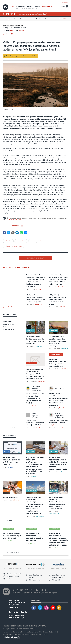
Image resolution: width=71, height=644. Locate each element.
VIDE (4, 327)
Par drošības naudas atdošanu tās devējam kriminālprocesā (12, 536)
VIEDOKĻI (37, 6)
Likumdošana (40, 516)
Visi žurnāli (56, 580)
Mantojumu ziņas (35, 580)
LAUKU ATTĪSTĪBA (9, 324)
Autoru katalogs (58, 578)
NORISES (29, 6)
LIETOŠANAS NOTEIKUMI (17, 603)
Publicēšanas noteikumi (14, 220)
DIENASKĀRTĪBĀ (47, 6)
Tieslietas (10, 467)
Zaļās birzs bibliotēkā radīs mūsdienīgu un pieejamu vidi (58, 423)
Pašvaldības (22, 30)
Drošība (38, 289)
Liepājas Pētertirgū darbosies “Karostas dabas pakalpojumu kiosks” (35, 423)
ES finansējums (42, 241)
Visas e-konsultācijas (13, 552)
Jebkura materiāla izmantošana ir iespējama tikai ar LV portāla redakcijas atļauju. (31, 632)
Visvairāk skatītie (13, 576)
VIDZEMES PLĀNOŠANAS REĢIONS (17, 268)
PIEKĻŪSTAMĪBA (14, 605)
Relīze (11, 30)
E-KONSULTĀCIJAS (28, 9)
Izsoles (32, 578)
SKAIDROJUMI (20, 6)
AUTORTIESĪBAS (14, 607)
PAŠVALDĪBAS (7, 322)
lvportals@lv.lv (20, 616)
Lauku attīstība (21, 241)
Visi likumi (11, 579)
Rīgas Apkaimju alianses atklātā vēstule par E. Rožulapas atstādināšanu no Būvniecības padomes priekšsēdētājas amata (35, 374)
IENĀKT (66, 2)
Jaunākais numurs (59, 575)
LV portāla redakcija (18, 612)
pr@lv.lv (23, 618)
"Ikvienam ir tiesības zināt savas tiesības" (25, 626)
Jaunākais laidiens (35, 575)
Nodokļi (32, 543)
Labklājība (16, 500)
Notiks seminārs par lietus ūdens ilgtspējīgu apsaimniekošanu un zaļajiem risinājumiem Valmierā (35, 398)
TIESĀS (18, 9)
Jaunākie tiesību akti (14, 574)
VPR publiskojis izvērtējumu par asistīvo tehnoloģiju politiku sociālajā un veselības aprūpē (58, 300)
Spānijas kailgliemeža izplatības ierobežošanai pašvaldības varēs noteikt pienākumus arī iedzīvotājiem (58, 341)
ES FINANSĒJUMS (8, 329)
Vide (32, 241)
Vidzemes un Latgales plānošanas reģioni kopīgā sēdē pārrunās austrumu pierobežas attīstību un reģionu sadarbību (58, 280)
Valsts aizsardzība (54, 513)
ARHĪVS (38, 9)
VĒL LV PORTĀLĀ (9, 436)
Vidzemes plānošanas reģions (13, 26)
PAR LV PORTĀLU (15, 600)
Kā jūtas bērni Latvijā (10, 497)
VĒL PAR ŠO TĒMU (10, 315)
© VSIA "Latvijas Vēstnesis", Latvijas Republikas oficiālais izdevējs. (26, 634)
